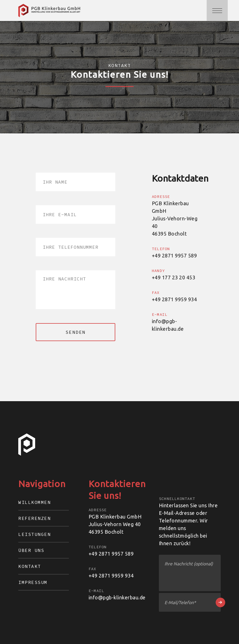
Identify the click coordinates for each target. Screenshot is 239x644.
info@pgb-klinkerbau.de (117, 597)
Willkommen (34, 502)
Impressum (33, 582)
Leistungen (34, 534)
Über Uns (31, 550)
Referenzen (34, 518)
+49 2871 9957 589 (111, 554)
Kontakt (30, 566)
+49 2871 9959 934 (111, 576)
